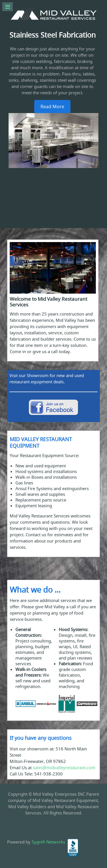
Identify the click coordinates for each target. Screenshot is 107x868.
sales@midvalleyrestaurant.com (64, 767)
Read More (52, 107)
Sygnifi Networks (48, 842)
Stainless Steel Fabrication (53, 35)
